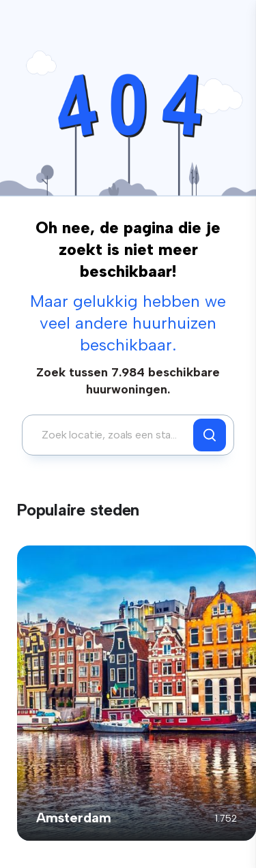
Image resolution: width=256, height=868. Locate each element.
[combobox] (111, 435)
